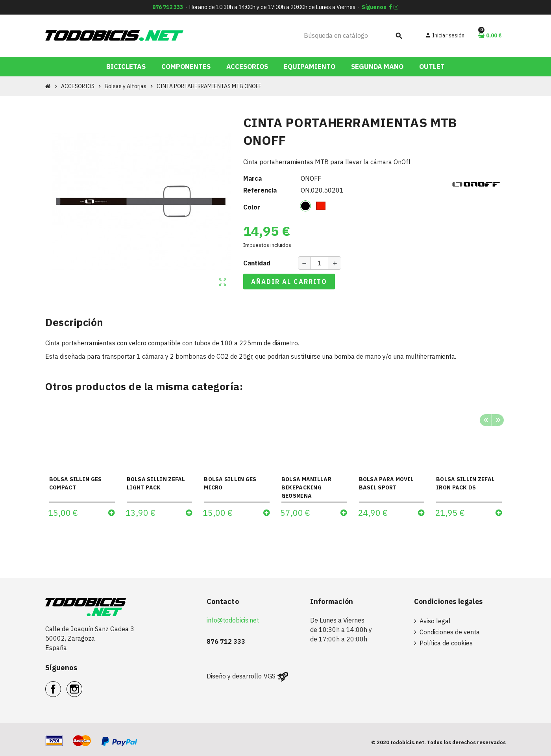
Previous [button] (486, 420)
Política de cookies (446, 643)
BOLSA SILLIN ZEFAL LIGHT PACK (156, 483)
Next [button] (498, 420)
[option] (82, 465)
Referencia (260, 190)
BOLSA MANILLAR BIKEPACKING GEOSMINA (306, 487)
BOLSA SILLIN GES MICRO (230, 483)
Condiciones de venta (450, 632)
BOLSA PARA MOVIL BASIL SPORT (386, 483)
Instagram (82, 685)
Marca (252, 178)
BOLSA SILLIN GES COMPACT (75, 483)
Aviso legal (435, 621)
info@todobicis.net (233, 620)
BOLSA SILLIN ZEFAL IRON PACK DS (465, 483)
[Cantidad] (320, 263)
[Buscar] (353, 36)
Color (252, 207)
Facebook (61, 685)
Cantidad (257, 263)
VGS (270, 676)
